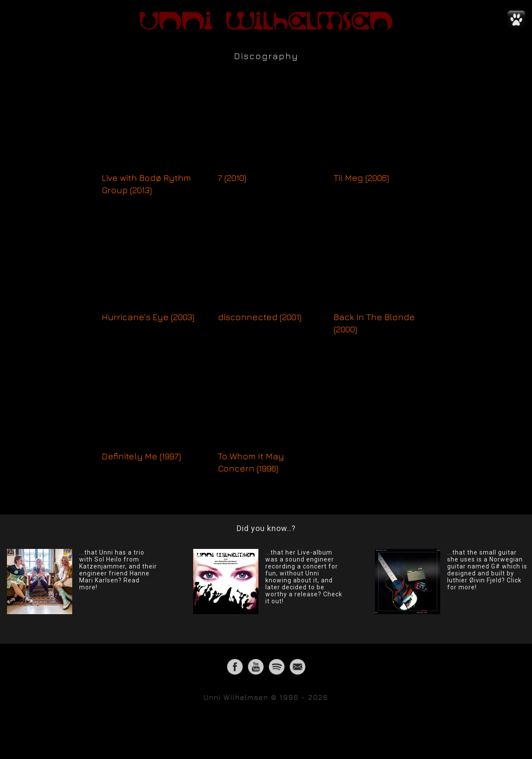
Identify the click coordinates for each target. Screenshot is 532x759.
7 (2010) (232, 178)
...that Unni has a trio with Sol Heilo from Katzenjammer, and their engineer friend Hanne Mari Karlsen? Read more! (118, 570)
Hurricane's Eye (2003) (148, 317)
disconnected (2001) (260, 317)
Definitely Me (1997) (141, 456)
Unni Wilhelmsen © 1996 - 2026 (266, 697)
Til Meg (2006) (361, 178)
